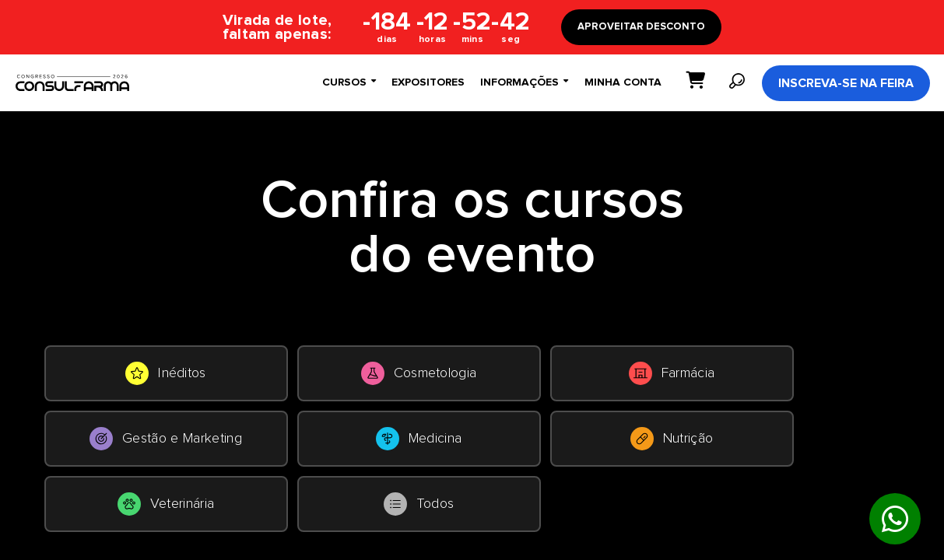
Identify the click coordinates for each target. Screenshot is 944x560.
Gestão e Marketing (166, 439)
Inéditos (166, 373)
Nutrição (672, 439)
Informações (524, 82)
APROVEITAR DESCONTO (641, 27)
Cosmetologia (419, 373)
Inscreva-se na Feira (846, 83)
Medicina (419, 439)
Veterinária (166, 504)
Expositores (428, 82)
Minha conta (623, 82)
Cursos (349, 82)
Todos (419, 504)
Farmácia (672, 373)
